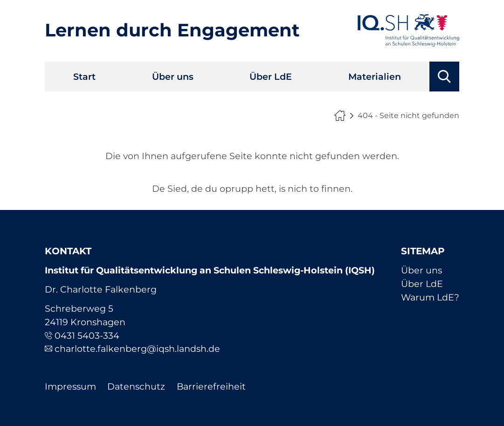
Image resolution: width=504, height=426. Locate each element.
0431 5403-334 (87, 335)
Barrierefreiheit (211, 386)
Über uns (173, 77)
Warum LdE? (430, 297)
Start (84, 77)
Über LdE (271, 77)
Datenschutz (136, 386)
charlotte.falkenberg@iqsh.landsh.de (137, 349)
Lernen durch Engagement (172, 30)
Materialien (375, 77)
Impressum (70, 386)
